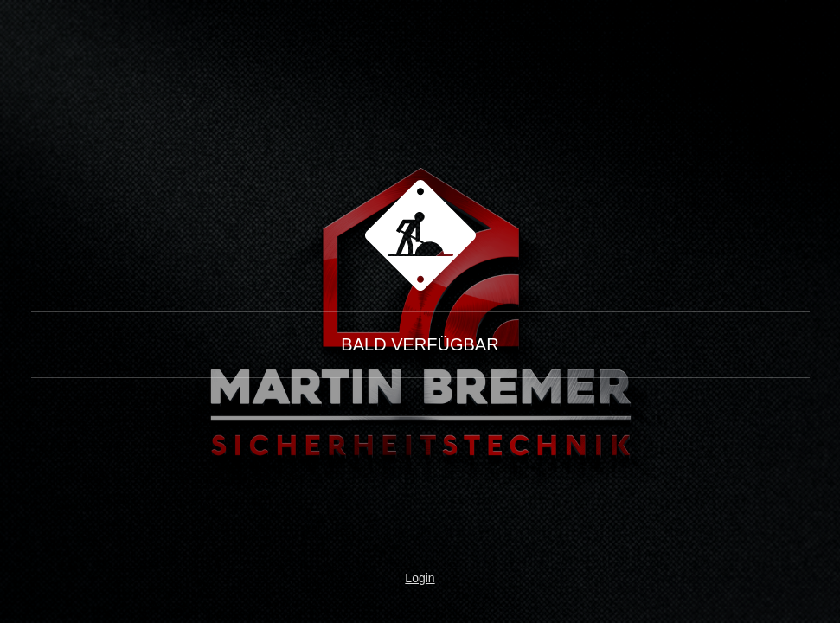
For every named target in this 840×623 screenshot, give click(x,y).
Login (420, 578)
